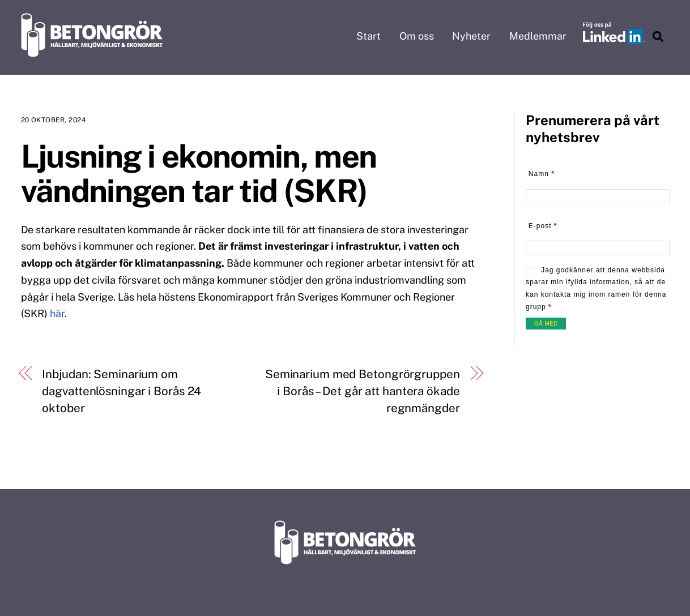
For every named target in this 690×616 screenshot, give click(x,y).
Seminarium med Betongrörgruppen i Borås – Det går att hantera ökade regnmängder (363, 391)
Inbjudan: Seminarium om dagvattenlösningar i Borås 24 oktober (122, 391)
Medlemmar (538, 36)
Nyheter (471, 36)
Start (369, 36)
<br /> (598, 250)
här (57, 313)
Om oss (417, 36)
